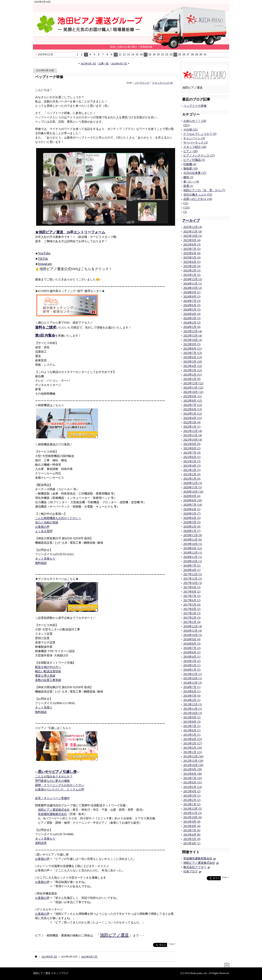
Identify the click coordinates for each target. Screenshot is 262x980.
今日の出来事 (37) (195, 173)
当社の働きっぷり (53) (198, 195)
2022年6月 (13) (193, 409)
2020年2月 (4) (192, 527)
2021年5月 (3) (192, 461)
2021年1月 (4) (192, 479)
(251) (186, 125)
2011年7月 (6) (192, 830)
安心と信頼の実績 (47, 523)
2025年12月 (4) (193, 227)
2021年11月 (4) (193, 435)
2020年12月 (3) (193, 483)
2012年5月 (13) (193, 787)
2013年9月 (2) (192, 717)
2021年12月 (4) (193, 431)
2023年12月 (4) (193, 331)
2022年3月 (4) (192, 422)
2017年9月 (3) (192, 587)
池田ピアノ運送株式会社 (54, 810)
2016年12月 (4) (193, 626)
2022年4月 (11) (193, 418)
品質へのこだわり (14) (198, 199)
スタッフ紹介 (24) (195, 147)
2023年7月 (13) (193, 353)
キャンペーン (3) (194, 138)
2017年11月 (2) (193, 579)
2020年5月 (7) (192, 514)
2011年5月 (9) (192, 839)
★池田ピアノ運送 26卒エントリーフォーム (70, 232)
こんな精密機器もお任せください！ (58, 518)
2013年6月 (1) (192, 730)
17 (146, 55)
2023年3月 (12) (193, 370)
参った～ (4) (191, 182)
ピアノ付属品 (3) (194, 160)
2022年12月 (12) (193, 383)
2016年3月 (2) (192, 661)
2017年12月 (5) (193, 574)
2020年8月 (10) (193, 500)
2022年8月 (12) (193, 401)
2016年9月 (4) (192, 639)
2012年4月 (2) (192, 791)
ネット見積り (44, 708)
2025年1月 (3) (192, 275)
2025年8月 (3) (192, 245)
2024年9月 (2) (192, 292)
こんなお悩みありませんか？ (54, 777)
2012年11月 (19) (193, 761)
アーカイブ (191, 221)
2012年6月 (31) (193, 782)
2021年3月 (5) (192, 470)
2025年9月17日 (119, 64)
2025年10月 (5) (193, 236)
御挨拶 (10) (190, 169)
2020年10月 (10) (193, 492)
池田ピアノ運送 (114, 935)
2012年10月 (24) (193, 765)
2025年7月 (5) (192, 249)
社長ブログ (191, 871)
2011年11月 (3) (193, 813)
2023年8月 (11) (193, 349)
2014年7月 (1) (192, 687)
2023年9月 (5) (192, 344)
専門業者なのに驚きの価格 (52, 781)
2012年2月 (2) (192, 800)
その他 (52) (190, 130)
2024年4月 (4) (192, 314)
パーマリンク (142, 83)
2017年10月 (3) (193, 583)
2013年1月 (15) (193, 752)
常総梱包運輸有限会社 (198, 858)
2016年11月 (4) (193, 631)
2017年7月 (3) (192, 596)
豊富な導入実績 (45, 676)
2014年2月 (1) (192, 700)
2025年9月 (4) (192, 240)
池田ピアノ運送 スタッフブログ (51, 973)
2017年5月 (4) (192, 605)
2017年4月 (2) (192, 609)
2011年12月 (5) (193, 809)
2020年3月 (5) (192, 522)
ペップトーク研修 (49, 77)
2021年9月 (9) (192, 444)
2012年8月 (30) (193, 774)
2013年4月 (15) (193, 739)
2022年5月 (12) (193, 414)
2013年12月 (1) (193, 704)
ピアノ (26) (190, 151)
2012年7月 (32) (193, 778)
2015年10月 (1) (193, 678)
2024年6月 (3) (192, 305)
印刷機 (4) (190, 164)
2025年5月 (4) (192, 258)
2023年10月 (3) (193, 340)
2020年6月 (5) (192, 509)
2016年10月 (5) (193, 635)
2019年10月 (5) (193, 544)
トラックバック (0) (162, 83)
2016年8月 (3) (192, 644)
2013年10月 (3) (193, 713)
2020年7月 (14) (193, 505)
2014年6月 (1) (192, 691)
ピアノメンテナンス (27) (199, 156)
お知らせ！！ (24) (195, 121)
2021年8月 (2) (192, 448)
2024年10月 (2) (193, 288)
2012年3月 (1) (192, 796)
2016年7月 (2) (192, 648)
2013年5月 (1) (192, 735)
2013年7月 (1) (192, 726)
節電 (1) (188, 186)
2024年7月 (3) (192, 301)
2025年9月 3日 (88, 64)
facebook (145, 945)
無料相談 (41, 563)
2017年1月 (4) (192, 622)
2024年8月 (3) (192, 297)
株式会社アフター (195, 867)
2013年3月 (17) (193, 743)
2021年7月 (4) (192, 453)
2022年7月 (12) (193, 405)
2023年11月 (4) (193, 336)
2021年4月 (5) (192, 466)
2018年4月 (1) (192, 570)
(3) (185, 212)
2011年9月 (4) (192, 822)
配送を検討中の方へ (48, 667)
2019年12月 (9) (193, 535)
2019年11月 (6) (193, 540)
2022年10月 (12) (193, 392)
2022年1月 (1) (192, 427)
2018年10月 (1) (193, 561)
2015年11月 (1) (193, 674)
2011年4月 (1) (192, 843)
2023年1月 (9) (192, 379)
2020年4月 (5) (192, 518)
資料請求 (41, 843)
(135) (186, 208)
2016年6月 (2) (192, 652)
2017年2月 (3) (192, 618)
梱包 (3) (188, 177)
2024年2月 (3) (192, 323)
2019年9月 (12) (193, 548)
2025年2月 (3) (192, 271)
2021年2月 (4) (192, 474)
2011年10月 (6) (193, 817)
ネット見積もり (45, 559)
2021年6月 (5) (192, 457)
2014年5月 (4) (192, 696)
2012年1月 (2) (192, 804)
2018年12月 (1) (193, 553)
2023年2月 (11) (193, 375)
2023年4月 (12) (193, 366)
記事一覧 (104, 64)
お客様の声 (42, 527)
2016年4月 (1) (192, 657)
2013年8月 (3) (192, 722)
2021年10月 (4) (193, 440)
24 (175, 55)
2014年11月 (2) (193, 683)
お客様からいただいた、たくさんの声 (60, 790)
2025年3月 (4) (192, 266)
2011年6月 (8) (192, 835)
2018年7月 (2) (192, 566)
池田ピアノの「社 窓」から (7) (204, 190)
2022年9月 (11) (193, 396)
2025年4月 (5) (192, 262)
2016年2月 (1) (192, 665)
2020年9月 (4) (192, 496)
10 (116, 55)
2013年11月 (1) (193, 709)
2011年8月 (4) (192, 826)
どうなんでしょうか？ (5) (200, 134)
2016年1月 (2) (192, 670)
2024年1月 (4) (192, 327)
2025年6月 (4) (192, 253)
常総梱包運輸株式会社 (52, 814)
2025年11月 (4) (193, 232)
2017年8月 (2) (192, 592)
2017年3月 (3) (192, 613)
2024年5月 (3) (192, 310)
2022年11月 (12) (193, 388)
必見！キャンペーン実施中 (52, 798)
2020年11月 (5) (193, 487)
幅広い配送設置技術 (48, 671)
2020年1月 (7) (192, 531)
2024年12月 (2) (193, 279)
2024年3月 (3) (192, 318)
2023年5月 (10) (193, 362)
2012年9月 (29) (193, 769)
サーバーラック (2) (196, 143)
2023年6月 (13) (193, 357)
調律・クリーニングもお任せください (60, 785)
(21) (186, 203)
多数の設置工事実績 (48, 680)
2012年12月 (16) (193, 756)
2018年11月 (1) (193, 557)
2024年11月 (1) (193, 284)
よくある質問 (44, 531)
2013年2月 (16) (193, 748)
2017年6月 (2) (192, 600)
